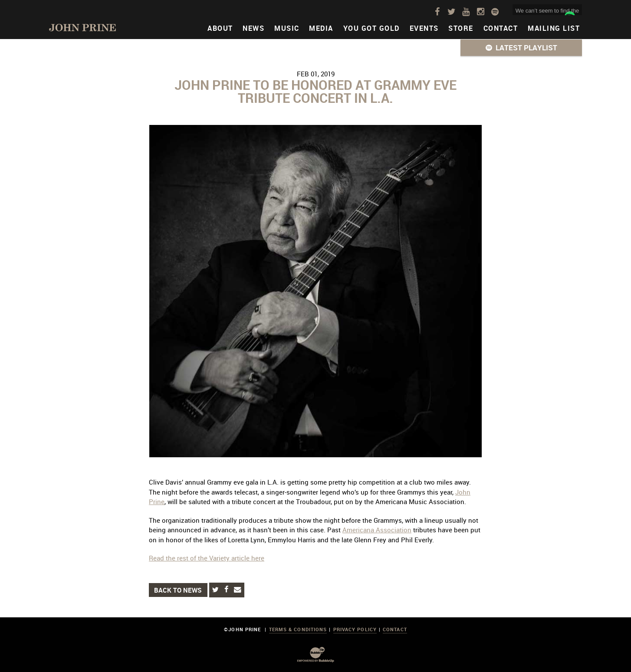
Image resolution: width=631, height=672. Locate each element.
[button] (521, 48)
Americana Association (377, 530)
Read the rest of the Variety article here (207, 558)
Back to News (178, 590)
